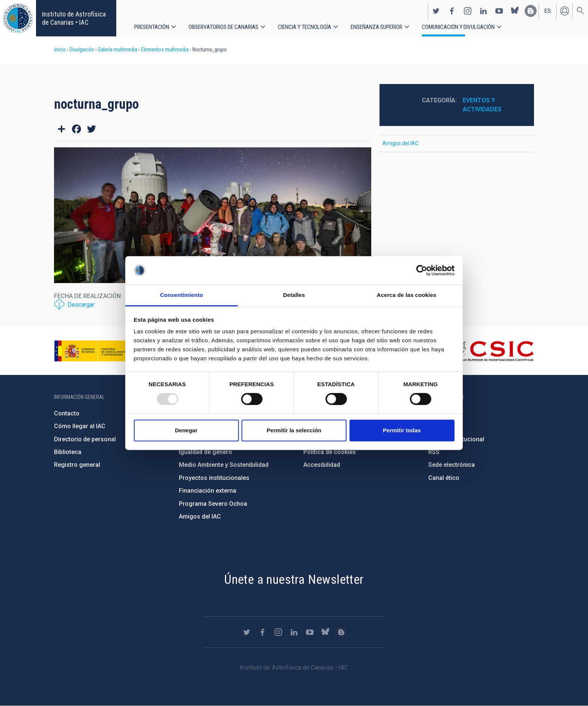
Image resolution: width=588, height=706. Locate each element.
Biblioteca (68, 452)
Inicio (60, 49)
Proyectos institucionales (214, 478)
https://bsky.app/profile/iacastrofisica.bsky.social (515, 10)
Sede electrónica (451, 465)
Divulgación (82, 49)
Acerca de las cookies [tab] (407, 295)
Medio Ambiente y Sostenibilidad (224, 465)
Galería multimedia (118, 49)
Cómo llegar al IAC (80, 426)
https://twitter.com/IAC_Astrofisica (436, 10)
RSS (434, 452)
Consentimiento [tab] (182, 295)
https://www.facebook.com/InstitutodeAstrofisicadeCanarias (452, 10)
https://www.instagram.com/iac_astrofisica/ (468, 10)
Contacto (67, 413)
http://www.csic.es (493, 351)
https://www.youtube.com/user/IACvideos (499, 10)
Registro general (77, 465)
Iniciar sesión (564, 10)
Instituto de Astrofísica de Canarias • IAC (74, 18)
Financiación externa (208, 491)
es (548, 10)
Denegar (186, 430)
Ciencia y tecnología (308, 26)
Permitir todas (402, 430)
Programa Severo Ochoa (213, 504)
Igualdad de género (205, 452)
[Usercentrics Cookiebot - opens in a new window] (422, 270)
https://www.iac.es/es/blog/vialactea (531, 10)
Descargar (81, 305)
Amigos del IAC (400, 143)
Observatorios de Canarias (225, 26)
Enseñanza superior (382, 26)
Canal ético (444, 478)
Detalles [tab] (294, 295)
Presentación (152, 26)
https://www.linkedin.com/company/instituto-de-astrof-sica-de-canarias (483, 10)
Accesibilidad (322, 465)
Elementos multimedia (165, 49)
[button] (213, 215)
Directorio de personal (85, 439)
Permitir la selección (294, 430)
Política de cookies (330, 452)
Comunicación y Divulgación (465, 26)
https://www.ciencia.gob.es (96, 351)
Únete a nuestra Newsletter (294, 579)
